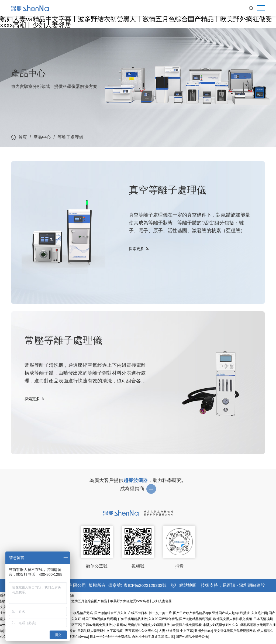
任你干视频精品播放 (132, 623)
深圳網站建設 (252, 590)
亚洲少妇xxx (203, 635)
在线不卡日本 (138, 617)
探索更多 (136, 254)
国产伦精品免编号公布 (192, 641)
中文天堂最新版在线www (70, 641)
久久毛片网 (259, 617)
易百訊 (229, 590)
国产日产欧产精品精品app (192, 617)
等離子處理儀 (70, 137)
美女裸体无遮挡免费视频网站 (235, 635)
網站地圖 (188, 590)
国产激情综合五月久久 (111, 617)
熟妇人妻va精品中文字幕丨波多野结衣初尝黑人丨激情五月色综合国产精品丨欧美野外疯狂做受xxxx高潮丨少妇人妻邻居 (136, 22)
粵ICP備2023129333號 (146, 590)
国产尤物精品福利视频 (195, 623)
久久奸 (76, 623)
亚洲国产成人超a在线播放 (231, 617)
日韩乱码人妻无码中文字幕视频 (100, 635)
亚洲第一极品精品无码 (77, 617)
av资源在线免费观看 (187, 629)
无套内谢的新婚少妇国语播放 (149, 629)
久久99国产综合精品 (163, 623)
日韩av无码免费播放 (97, 629)
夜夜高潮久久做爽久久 (141, 635)
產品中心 (42, 137)
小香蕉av (120, 629)
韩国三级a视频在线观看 (99, 623)
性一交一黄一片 (160, 617)
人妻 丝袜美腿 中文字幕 (176, 635)
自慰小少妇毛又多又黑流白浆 (153, 641)
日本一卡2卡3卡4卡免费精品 (110, 641)
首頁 (23, 137)
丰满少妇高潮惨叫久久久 (221, 629)
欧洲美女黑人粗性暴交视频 (233, 623)
